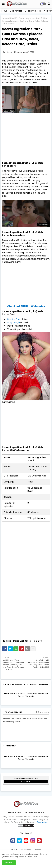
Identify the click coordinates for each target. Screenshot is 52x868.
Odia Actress (16, 11)
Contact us (42, 822)
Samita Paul (14, 319)
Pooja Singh (14, 322)
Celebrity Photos (33, 11)
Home (4, 11)
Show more (43, 685)
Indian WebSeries (22, 641)
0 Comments (43, 712)
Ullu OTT (13, 18)
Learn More (32, 857)
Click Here (26, 781)
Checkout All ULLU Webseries (26, 306)
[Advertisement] (26, 142)
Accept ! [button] (9, 863)
